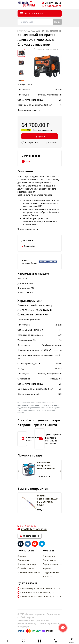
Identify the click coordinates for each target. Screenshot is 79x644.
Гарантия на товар (27, 564)
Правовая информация (29, 572)
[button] (19, 471)
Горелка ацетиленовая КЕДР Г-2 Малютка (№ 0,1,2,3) (48, 500)
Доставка (22, 556)
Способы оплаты (26, 568)
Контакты (47, 576)
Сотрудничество (51, 572)
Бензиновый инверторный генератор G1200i (46, 466)
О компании (49, 556)
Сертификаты (49, 560)
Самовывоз (23, 560)
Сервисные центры (52, 564)
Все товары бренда (29, 263)
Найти (57, 22)
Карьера (47, 568)
